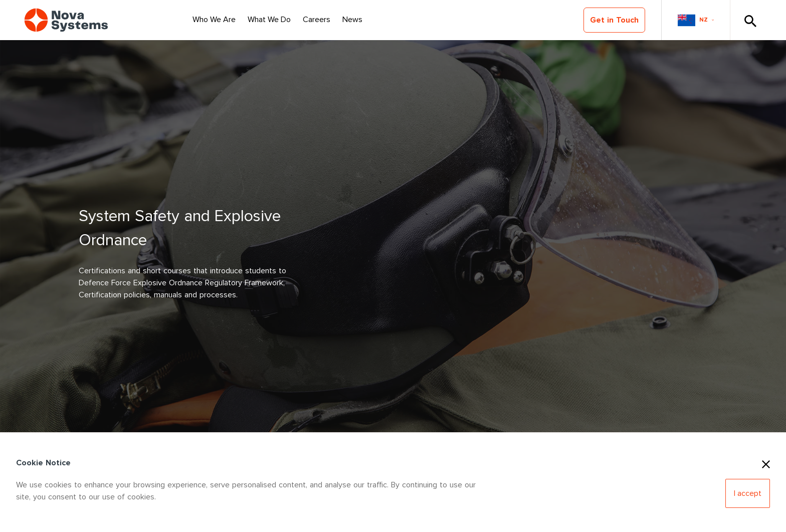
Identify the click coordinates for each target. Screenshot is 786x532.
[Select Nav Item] (214, 20)
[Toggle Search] (750, 20)
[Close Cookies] (766, 463)
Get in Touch (614, 20)
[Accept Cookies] (748, 493)
